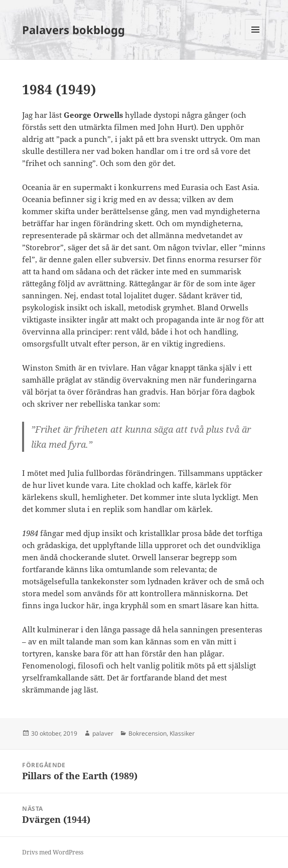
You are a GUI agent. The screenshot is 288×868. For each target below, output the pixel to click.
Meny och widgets (256, 40)
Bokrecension (148, 733)
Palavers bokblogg (74, 30)
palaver (103, 733)
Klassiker (182, 733)
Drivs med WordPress (53, 852)
